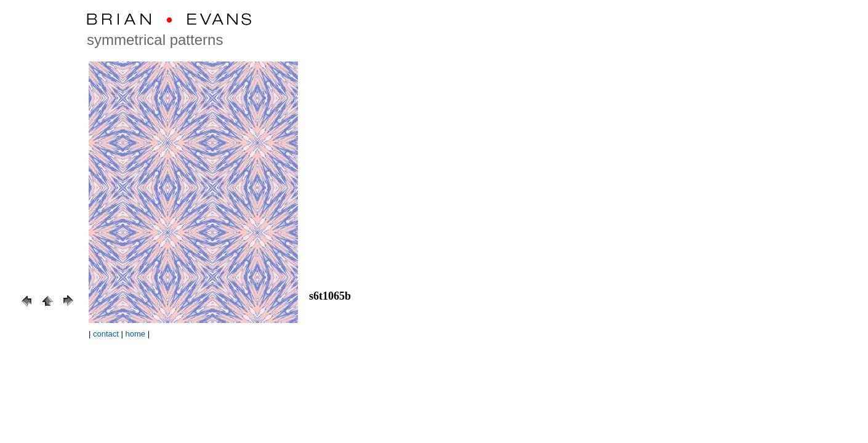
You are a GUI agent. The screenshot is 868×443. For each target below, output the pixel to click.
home (136, 334)
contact (106, 334)
